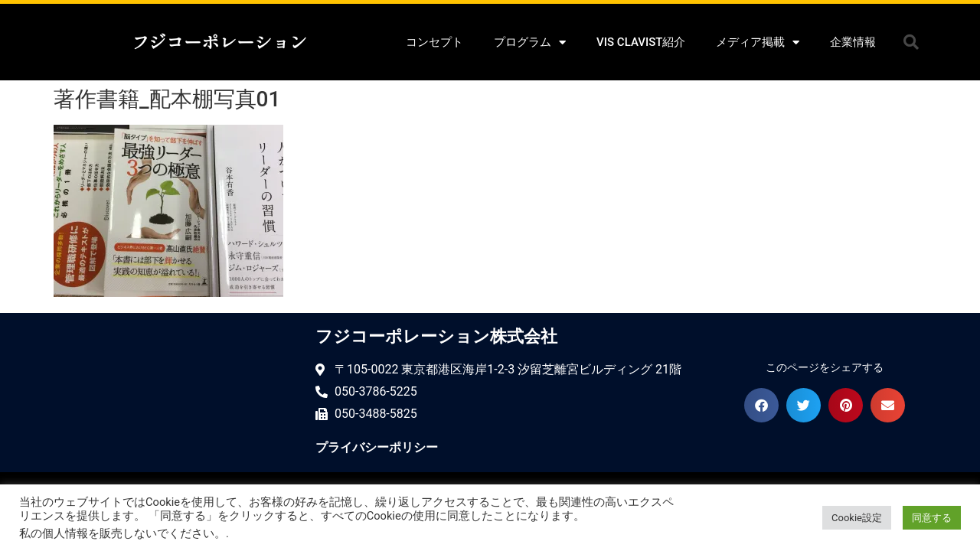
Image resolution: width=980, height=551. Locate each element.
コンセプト (434, 42)
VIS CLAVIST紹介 (641, 42)
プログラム (530, 42)
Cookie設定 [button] (857, 518)
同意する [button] (932, 518)
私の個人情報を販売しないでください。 (122, 533)
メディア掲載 (758, 42)
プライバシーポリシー (377, 447)
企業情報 (853, 42)
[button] (911, 42)
